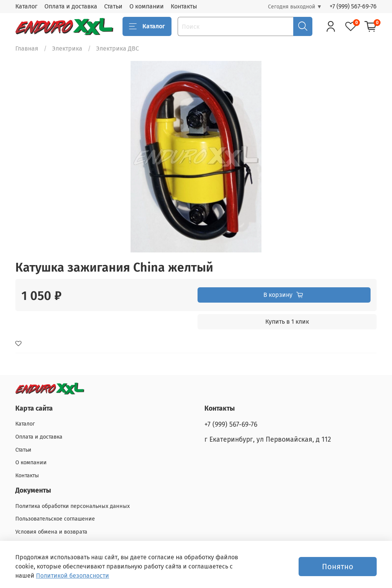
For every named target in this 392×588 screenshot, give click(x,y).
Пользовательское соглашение (55, 519)
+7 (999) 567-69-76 (353, 6)
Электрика (67, 48)
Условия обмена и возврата (51, 532)
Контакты (184, 6)
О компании (147, 6)
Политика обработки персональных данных (73, 506)
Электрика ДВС (118, 48)
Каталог (26, 6)
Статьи (113, 6)
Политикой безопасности (73, 576)
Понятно (338, 567)
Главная (27, 48)
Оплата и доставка (71, 6)
